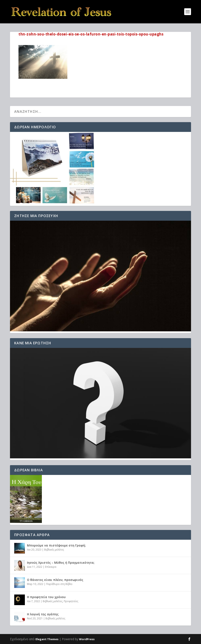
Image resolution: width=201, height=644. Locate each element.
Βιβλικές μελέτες (54, 550)
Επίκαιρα (51, 567)
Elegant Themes (47, 639)
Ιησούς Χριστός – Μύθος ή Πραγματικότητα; (61, 563)
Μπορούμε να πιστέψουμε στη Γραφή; (56, 545)
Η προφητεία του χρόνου (46, 597)
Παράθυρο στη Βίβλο (59, 584)
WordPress (87, 639)
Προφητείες (71, 601)
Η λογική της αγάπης (43, 614)
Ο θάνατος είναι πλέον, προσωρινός (55, 580)
